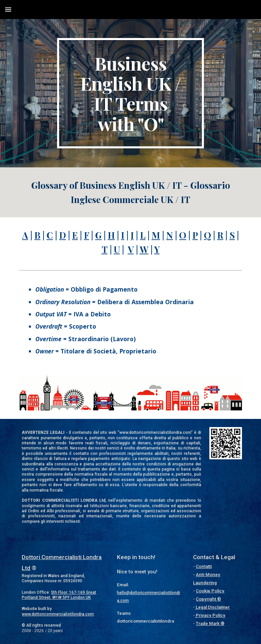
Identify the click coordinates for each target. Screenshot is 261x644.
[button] (8, 9)
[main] (130, 93)
